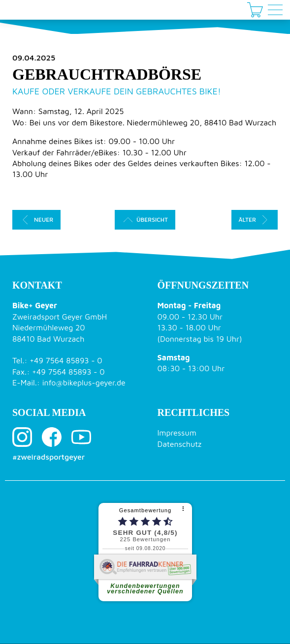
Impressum (177, 433)
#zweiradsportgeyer (48, 457)
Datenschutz (180, 444)
